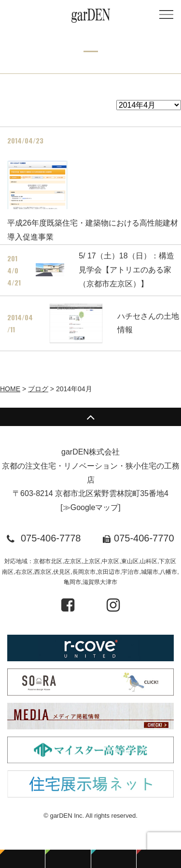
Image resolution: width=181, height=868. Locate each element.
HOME (10, 389)
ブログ (38, 389)
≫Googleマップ (91, 507)
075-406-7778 (51, 538)
